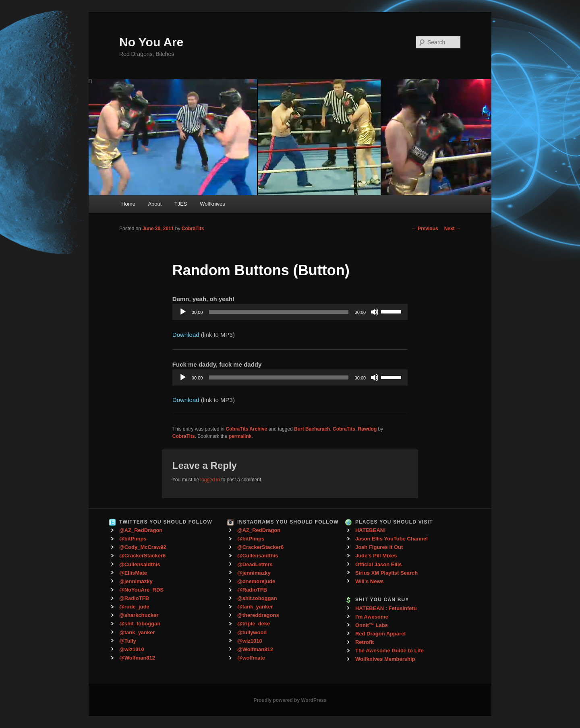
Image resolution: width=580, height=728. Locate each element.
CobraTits (193, 229)
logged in (210, 480)
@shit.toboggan (257, 598)
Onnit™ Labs (372, 625)
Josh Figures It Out (379, 547)
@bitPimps (133, 539)
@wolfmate (251, 658)
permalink (240, 436)
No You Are (151, 42)
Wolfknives (212, 204)
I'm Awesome (372, 617)
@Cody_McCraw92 (143, 547)
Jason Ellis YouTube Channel (391, 539)
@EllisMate (133, 573)
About (155, 204)
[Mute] (375, 312)
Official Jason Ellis (379, 564)
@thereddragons (258, 615)
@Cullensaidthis (140, 564)
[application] (290, 312)
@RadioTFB (134, 598)
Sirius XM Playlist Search (386, 573)
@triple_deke (254, 624)
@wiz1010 (132, 649)
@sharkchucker (139, 615)
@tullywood (252, 632)
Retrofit (365, 642)
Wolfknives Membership (385, 659)
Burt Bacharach (312, 429)
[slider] (279, 312)
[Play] (183, 312)
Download (186, 335)
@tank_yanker (137, 632)
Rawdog (368, 429)
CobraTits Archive (247, 429)
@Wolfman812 (137, 658)
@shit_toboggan (140, 624)
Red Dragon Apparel (380, 634)
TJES (181, 204)
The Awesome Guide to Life (389, 651)
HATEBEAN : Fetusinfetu (386, 608)
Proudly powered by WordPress (290, 700)
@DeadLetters (255, 564)
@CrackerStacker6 (142, 556)
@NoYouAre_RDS (141, 590)
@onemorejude (256, 581)
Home (128, 204)
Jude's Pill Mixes (376, 556)
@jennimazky (136, 581)
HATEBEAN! (371, 530)
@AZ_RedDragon (141, 530)
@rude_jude (134, 607)
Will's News (370, 581)
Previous (425, 229)
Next (453, 229)
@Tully (128, 641)
